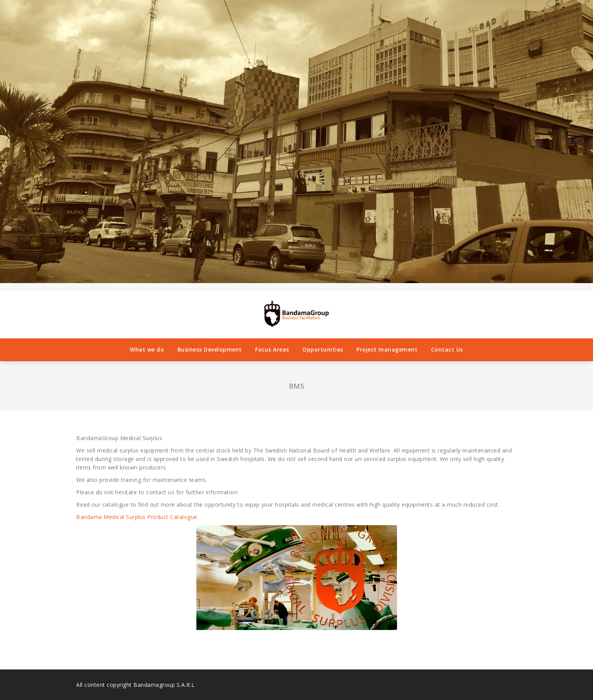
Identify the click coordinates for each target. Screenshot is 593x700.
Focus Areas (272, 349)
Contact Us (447, 349)
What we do (147, 349)
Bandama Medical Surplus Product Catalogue (138, 517)
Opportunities (323, 349)
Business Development (210, 349)
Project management (387, 349)
